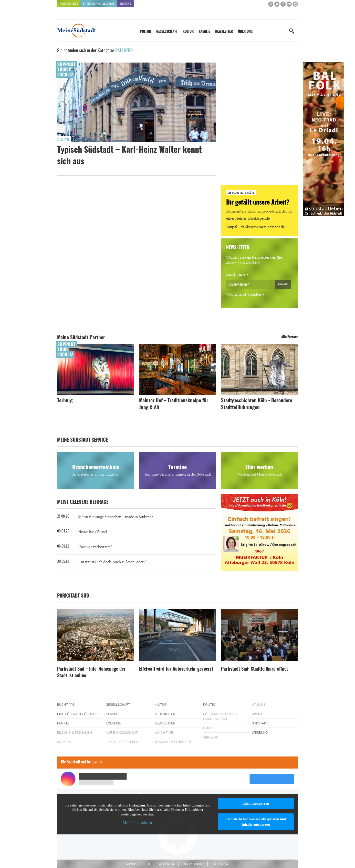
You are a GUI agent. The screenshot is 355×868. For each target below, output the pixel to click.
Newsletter (224, 32)
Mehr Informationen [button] (137, 823)
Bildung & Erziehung (75, 733)
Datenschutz (193, 864)
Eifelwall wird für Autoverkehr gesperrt (176, 669)
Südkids (64, 742)
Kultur (188, 32)
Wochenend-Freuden (244, 295)
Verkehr (211, 738)
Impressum (221, 864)
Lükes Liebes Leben (122, 742)
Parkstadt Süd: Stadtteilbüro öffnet (254, 669)
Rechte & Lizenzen (161, 864)
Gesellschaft (167, 32)
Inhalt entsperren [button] (256, 804)
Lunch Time (236, 275)
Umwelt (210, 728)
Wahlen (258, 705)
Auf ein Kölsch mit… (123, 733)
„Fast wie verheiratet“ (95, 547)
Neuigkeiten (165, 714)
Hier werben (69, 4)
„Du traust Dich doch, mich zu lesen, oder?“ (112, 562)
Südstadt (63, 140)
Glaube (112, 714)
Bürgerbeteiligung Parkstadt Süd (220, 717)
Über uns (245, 32)
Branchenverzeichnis (99, 4)
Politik (145, 32)
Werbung (260, 733)
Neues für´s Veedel (93, 532)
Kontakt (132, 864)
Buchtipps (66, 705)
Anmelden (283, 284)
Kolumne (113, 723)
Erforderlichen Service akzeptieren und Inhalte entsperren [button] (256, 822)
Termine (125, 4)
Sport (257, 714)
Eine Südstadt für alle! (77, 714)
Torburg (65, 401)
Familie (204, 32)
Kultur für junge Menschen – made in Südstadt (116, 517)
